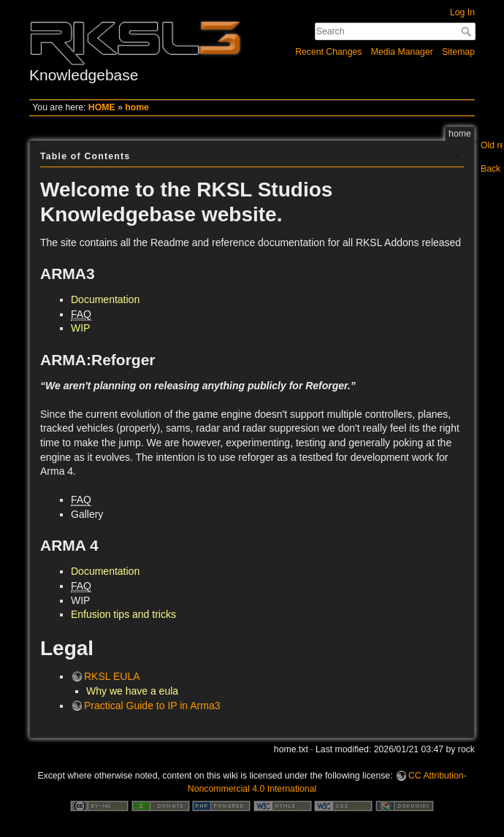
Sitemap (458, 52)
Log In (462, 12)
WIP (80, 328)
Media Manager (402, 52)
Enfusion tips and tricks (123, 614)
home (137, 107)
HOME (102, 107)
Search (468, 31)
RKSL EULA (112, 676)
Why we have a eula (132, 691)
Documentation (105, 299)
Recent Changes (328, 52)
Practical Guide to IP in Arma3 (152, 706)
